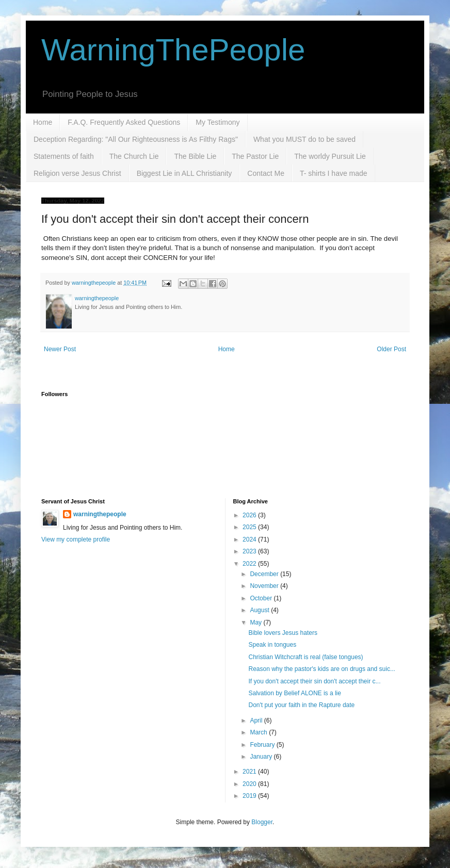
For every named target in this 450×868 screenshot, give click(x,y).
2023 (250, 551)
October (262, 598)
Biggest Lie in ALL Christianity (184, 173)
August (260, 610)
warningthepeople (100, 514)
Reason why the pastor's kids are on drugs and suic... (322, 669)
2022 (250, 564)
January (262, 757)
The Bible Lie (195, 156)
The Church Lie (134, 156)
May (256, 623)
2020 (250, 784)
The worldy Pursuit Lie (330, 156)
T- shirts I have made (334, 173)
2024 (250, 539)
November (265, 586)
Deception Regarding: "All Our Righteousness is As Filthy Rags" (136, 139)
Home (43, 122)
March (259, 732)
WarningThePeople (173, 50)
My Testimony (218, 122)
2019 (250, 796)
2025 (250, 527)
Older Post (391, 349)
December (265, 574)
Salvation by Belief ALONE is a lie (294, 693)
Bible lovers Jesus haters (283, 633)
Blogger (262, 822)
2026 (250, 515)
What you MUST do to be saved (304, 139)
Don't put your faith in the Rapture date (301, 705)
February (263, 745)
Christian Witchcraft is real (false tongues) (306, 657)
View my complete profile (76, 539)
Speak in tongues (272, 645)
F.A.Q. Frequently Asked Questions (124, 122)
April (257, 720)
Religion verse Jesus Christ (77, 173)
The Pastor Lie (255, 156)
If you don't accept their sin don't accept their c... (314, 681)
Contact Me (266, 173)
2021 (250, 772)
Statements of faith (64, 156)
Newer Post (60, 349)
